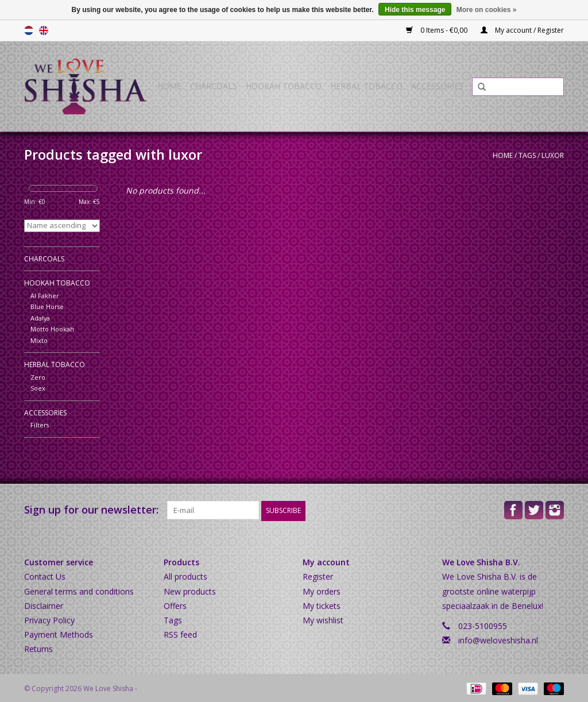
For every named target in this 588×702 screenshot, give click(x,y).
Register (318, 575)
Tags (527, 155)
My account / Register (522, 30)
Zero (38, 377)
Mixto (39, 340)
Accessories (437, 86)
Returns (38, 648)
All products (185, 575)
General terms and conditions (79, 590)
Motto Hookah (52, 329)
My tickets (322, 604)
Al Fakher (45, 296)
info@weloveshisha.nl (498, 639)
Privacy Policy (49, 619)
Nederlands (29, 30)
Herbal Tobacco (366, 86)
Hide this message (415, 10)
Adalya (40, 318)
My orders (322, 590)
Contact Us (45, 575)
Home (169, 86)
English (44, 30)
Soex (38, 388)
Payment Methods (59, 633)
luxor (553, 155)
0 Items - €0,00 (438, 30)
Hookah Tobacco (284, 86)
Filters (40, 425)
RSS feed (180, 633)
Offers (175, 604)
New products (190, 590)
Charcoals (214, 86)
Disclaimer (44, 604)
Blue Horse (47, 306)
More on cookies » (487, 10)
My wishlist (323, 619)
